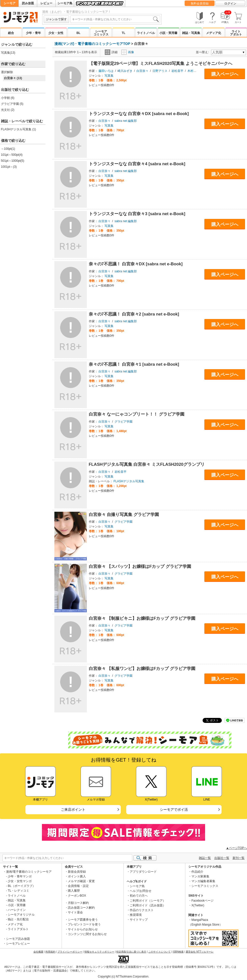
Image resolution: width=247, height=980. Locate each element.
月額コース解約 (78, 903)
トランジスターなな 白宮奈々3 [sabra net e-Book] (137, 214)
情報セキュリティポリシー (99, 952)
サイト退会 (75, 912)
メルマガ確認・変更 (81, 881)
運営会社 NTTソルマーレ (200, 952)
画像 (128, 52)
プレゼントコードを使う (84, 924)
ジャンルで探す (56, 19)
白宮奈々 (142, 71)
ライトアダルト (236, 33)
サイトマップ (139, 920)
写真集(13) (8, 53)
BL (78, 33)
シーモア (9, 3)
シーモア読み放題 (18, 939)
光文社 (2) (8, 110)
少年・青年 (33, 33)
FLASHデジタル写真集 (129, 481)
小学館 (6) (8, 98)
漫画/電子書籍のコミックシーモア (29, 872)
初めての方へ (139, 896)
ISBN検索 (178, 952)
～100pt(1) (8, 149)
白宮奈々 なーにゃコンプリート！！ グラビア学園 (137, 414)
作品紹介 (197, 872)
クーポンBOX (77, 896)
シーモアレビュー (18, 944)
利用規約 (50, 952)
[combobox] (115, 19)
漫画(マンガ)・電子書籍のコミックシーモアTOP (92, 44)
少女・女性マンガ (20, 881)
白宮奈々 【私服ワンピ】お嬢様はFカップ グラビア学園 (142, 669)
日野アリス (160, 71)
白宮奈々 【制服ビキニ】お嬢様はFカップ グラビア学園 (142, 618)
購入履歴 (74, 891)
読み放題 (28, 3)
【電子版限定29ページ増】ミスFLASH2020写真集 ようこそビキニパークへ (161, 64)
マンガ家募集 (200, 876)
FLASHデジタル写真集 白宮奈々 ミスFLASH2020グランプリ (147, 464)
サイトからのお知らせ (83, 929)
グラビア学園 (123, 422)
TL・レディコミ (18, 891)
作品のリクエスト (142, 910)
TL (124, 33)
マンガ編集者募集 (203, 881)
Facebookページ (202, 901)
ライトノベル (146, 33)
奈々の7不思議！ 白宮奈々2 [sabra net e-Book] (134, 314)
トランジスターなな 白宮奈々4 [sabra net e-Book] (137, 164)
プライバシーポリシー (70, 952)
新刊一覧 (239, 858)
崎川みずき (125, 71)
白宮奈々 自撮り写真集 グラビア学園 (124, 515)
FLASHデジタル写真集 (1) (19, 129)
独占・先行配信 (18, 919)
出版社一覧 (222, 858)
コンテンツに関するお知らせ (87, 934)
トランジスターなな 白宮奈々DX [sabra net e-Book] (139, 114)
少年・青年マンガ (20, 876)
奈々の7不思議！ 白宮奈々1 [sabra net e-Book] (134, 364)
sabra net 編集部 (126, 121)
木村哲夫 (193, 71)
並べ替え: (203, 52)
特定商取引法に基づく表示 (131, 952)
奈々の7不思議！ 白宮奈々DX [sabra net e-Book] (136, 264)
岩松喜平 (177, 71)
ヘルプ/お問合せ (141, 891)
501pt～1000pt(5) (13, 161)
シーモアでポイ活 (174, 810)
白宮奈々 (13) (13, 78)
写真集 (109, 76)
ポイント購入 (77, 876)
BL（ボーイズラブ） (22, 886)
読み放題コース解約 (81, 908)
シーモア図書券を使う (83, 920)
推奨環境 (136, 915)
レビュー (46, 3)
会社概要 (38, 952)
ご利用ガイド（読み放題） (148, 905)
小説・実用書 (168, 33)
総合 (11, 33)
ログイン (230, 3)
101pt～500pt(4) (12, 155)
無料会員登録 (200, 3)
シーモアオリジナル (21, 915)
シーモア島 (65, 3)
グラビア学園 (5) (12, 104)
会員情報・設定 (78, 886)
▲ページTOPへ (237, 848)
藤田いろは (106, 71)
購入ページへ (225, 74)
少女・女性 (56, 33)
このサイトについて (159, 952)
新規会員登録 (77, 872)
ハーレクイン (17, 910)
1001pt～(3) (9, 167)
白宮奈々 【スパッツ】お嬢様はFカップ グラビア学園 (140, 567)
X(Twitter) (198, 905)
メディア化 (214, 33)
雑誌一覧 (205, 858)
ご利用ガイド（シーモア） (148, 901)
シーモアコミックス (101, 33)
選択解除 (7, 72)
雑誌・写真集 (191, 33)
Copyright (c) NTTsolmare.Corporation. (123, 977)
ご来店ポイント (73, 810)
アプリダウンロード (143, 872)
